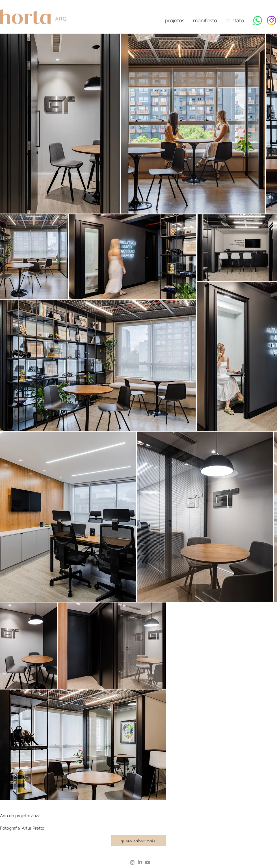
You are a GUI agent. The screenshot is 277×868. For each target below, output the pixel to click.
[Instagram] (271, 20)
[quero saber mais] (138, 841)
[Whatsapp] (258, 20)
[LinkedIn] (140, 862)
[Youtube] (148, 862)
